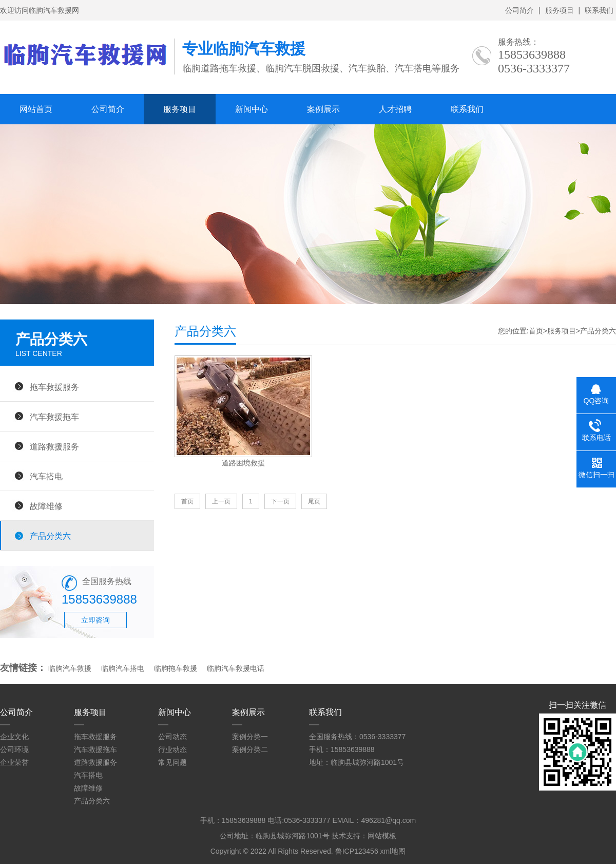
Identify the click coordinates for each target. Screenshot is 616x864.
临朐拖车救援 (176, 668)
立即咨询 (95, 620)
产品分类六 (50, 536)
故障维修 (46, 506)
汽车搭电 (46, 476)
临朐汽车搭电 (123, 668)
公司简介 (519, 10)
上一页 (221, 501)
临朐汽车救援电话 (236, 668)
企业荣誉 (14, 762)
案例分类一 (250, 737)
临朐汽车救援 (70, 668)
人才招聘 (395, 109)
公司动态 (172, 737)
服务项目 (560, 10)
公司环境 (14, 749)
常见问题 (172, 762)
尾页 (314, 501)
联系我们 (599, 10)
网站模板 (382, 836)
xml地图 (393, 851)
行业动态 (172, 749)
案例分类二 (250, 749)
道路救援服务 (54, 446)
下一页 (280, 501)
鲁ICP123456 (357, 851)
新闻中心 (252, 109)
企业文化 (14, 737)
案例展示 (323, 109)
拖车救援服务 (54, 387)
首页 (536, 331)
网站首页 (36, 109)
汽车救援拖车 (54, 417)
